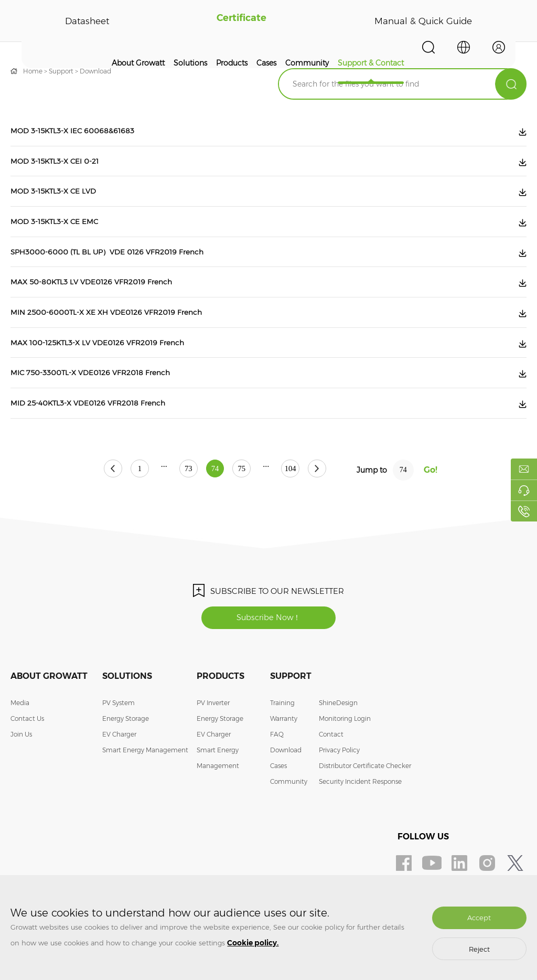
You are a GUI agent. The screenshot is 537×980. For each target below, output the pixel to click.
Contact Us (27, 754)
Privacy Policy (339, 785)
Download (95, 71)
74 (215, 503)
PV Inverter (213, 738)
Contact (331, 769)
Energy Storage (126, 754)
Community (307, 63)
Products (232, 63)
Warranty (284, 754)
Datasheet (87, 21)
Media (20, 738)
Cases (266, 63)
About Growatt (138, 63)
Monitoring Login (345, 754)
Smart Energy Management (145, 785)
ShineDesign (338, 738)
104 (312, 503)
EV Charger (119, 769)
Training (282, 738)
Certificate (240, 21)
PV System (119, 738)
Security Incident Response (360, 817)
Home (33, 71)
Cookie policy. (253, 943)
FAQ (277, 769)
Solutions (190, 63)
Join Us (21, 769)
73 (178, 503)
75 (252, 503)
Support (61, 71)
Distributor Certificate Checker (365, 801)
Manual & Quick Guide (422, 21)
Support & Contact (371, 63)
